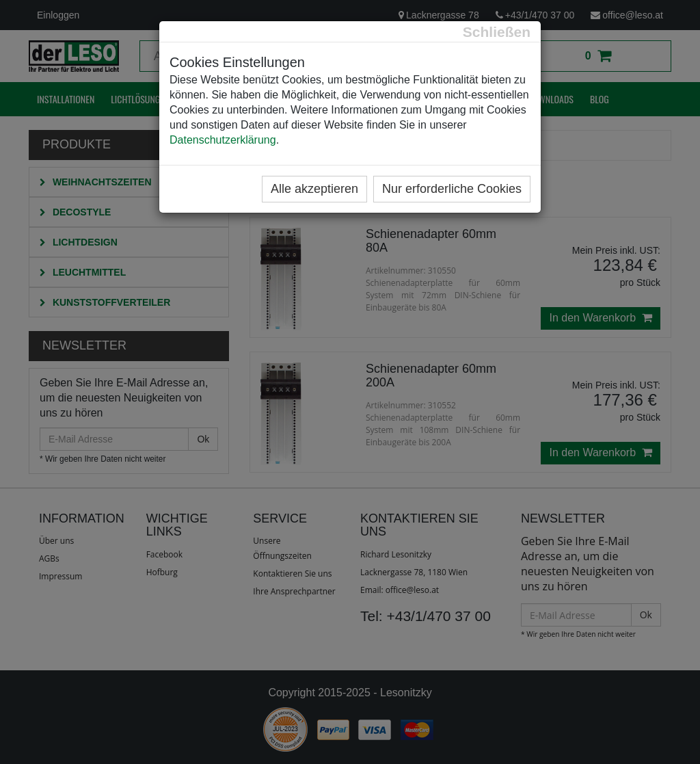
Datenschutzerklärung (223, 140)
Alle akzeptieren (314, 189)
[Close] (497, 32)
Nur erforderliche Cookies (452, 189)
